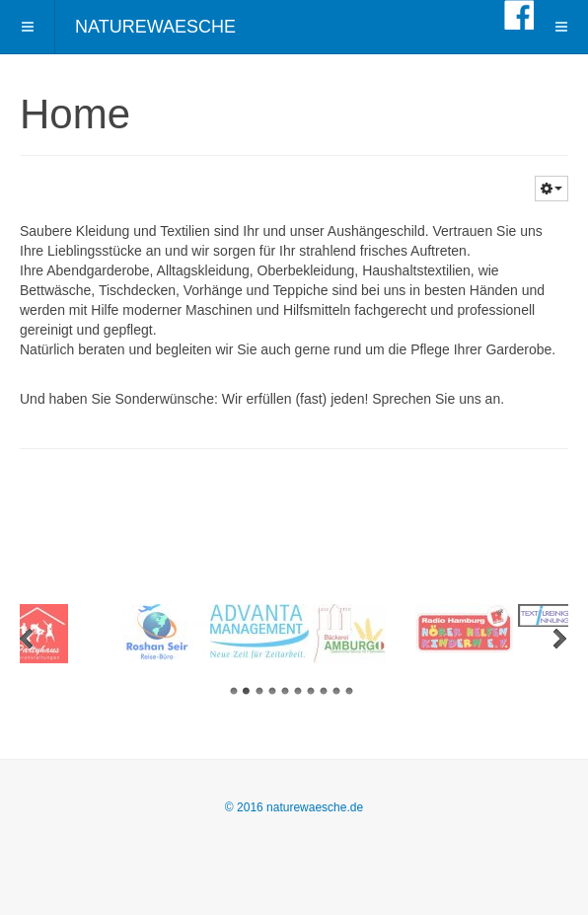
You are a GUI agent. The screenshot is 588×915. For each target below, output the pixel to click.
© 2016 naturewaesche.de (294, 807)
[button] (551, 189)
